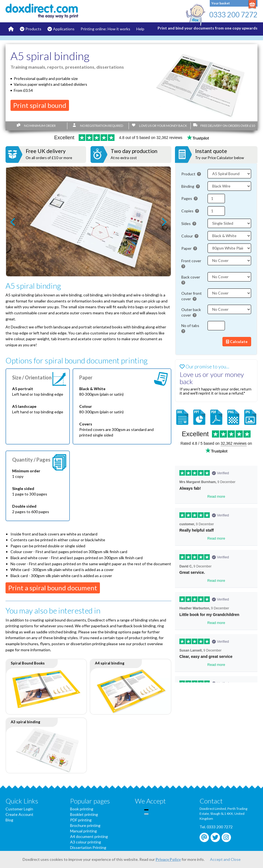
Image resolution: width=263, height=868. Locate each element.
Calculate (237, 341)
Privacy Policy (168, 859)
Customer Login (19, 809)
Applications (64, 29)
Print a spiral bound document (53, 588)
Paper (189, 248)
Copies (190, 211)
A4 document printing (89, 836)
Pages (189, 198)
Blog (9, 820)
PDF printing (81, 820)
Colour (190, 236)
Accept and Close (225, 859)
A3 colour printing (86, 842)
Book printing (82, 809)
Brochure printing (85, 825)
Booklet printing (84, 814)
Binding (191, 186)
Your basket (221, 3)
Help (140, 29)
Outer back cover (191, 312)
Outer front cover (192, 296)
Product (191, 174)
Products (33, 29)
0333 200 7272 (233, 15)
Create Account (19, 814)
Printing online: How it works (105, 29)
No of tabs (191, 328)
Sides (189, 223)
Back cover (191, 280)
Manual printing (83, 831)
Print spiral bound (40, 105)
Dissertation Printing (88, 847)
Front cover (192, 263)
